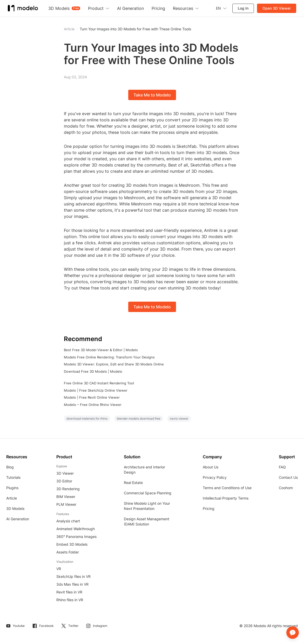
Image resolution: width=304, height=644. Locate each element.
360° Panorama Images (76, 536)
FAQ (282, 467)
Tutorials (13, 477)
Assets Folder (68, 552)
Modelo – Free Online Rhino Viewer (93, 405)
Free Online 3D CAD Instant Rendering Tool (99, 383)
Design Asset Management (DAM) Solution (147, 521)
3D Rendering (68, 489)
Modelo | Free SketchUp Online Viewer (96, 390)
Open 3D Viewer (277, 8)
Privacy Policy (215, 477)
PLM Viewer (66, 504)
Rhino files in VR (70, 600)
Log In (243, 8)
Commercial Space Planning (148, 493)
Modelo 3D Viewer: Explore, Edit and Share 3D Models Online (114, 364)
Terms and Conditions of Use (227, 488)
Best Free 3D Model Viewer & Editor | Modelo (101, 350)
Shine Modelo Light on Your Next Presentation (147, 506)
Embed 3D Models (72, 544)
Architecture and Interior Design (144, 470)
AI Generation (18, 519)
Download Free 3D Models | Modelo (93, 371)
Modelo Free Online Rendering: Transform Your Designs (109, 357)
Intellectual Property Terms (226, 498)
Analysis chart (68, 521)
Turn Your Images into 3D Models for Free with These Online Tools (135, 29)
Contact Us (288, 477)
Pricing (209, 508)
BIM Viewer (66, 497)
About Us (211, 467)
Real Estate (133, 483)
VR (59, 569)
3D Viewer (65, 473)
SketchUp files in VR (73, 576)
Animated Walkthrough (76, 529)
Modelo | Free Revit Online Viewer (92, 397)
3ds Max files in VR (72, 584)
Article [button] (69, 29)
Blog (10, 467)
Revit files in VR (69, 592)
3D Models (15, 508)
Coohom (286, 488)
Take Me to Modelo (152, 95)
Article (12, 498)
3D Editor (64, 481)
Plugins (12, 488)
